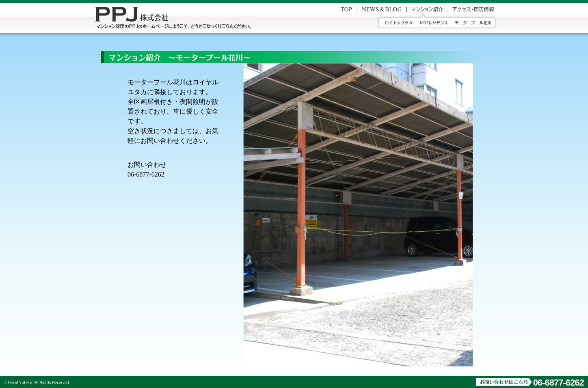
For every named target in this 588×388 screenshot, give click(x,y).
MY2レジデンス (434, 23)
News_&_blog (382, 9)
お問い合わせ (346, 9)
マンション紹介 (427, 9)
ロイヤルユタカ (396, 23)
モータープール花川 (476, 23)
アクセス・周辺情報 (473, 9)
